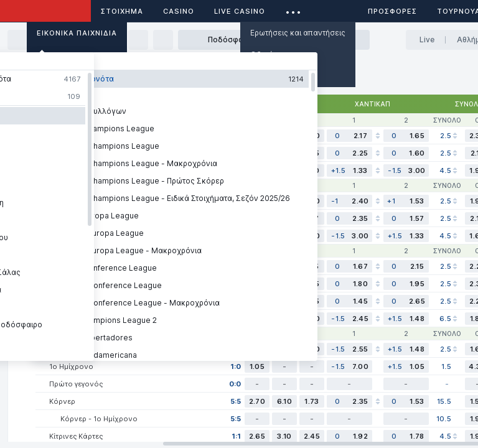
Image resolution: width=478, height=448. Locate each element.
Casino (179, 11)
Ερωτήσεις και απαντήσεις (298, 33)
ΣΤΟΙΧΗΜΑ (122, 11)
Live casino (240, 11)
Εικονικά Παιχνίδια (77, 33)
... (293, 9)
